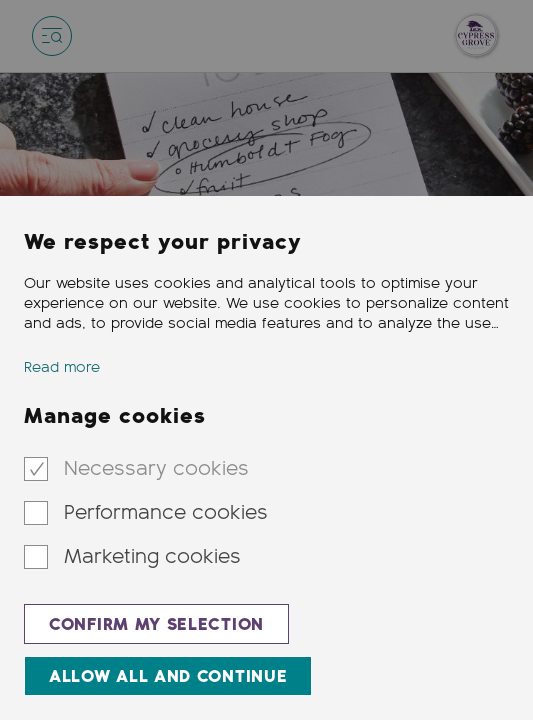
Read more (62, 367)
